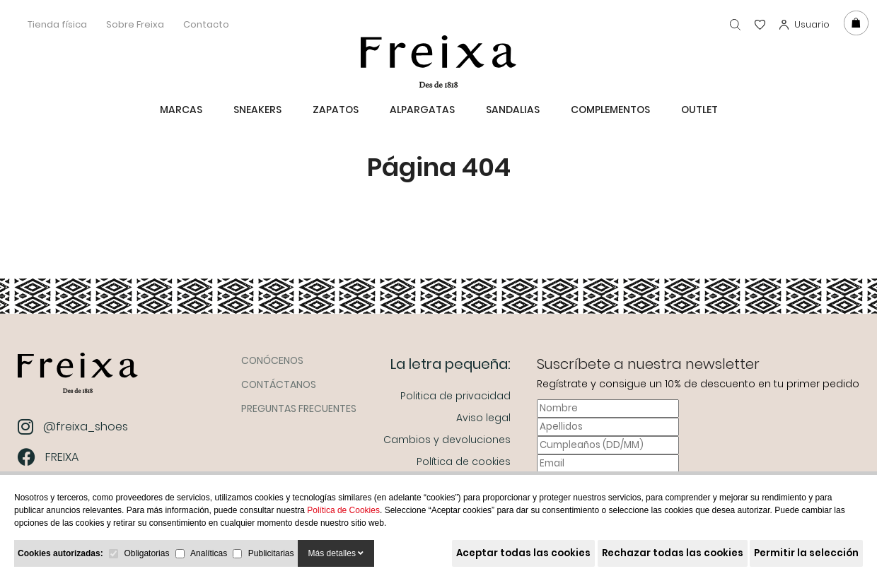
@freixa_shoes (74, 427)
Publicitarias (271, 553)
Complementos (610, 110)
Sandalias (513, 110)
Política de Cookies (343, 510)
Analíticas (209, 553)
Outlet (699, 110)
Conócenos (272, 360)
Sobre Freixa (135, 24)
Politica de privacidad (455, 396)
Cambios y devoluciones (447, 440)
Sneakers (257, 110)
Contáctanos (279, 384)
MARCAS (181, 110)
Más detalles (336, 553)
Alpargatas (422, 110)
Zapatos (336, 110)
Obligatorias (146, 553)
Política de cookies (464, 461)
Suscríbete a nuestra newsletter (648, 364)
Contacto (206, 24)
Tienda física (57, 24)
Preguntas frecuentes (299, 408)
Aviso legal (483, 418)
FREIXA (50, 457)
